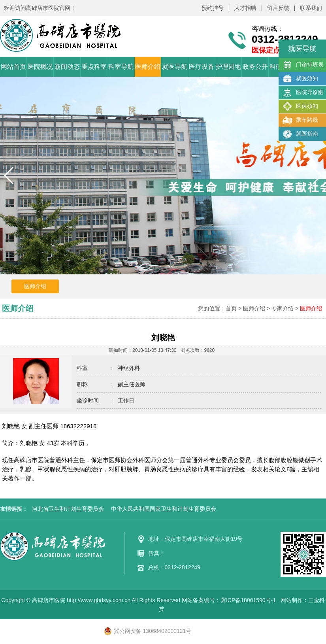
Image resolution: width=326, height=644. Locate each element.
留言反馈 (278, 8)
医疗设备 (202, 67)
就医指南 (300, 134)
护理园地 (228, 67)
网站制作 (292, 600)
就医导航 (175, 67)
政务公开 (255, 67)
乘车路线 (300, 120)
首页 (231, 308)
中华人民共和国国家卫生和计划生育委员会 (164, 509)
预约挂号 (213, 8)
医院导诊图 (303, 93)
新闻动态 (67, 67)
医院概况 (40, 67)
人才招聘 (245, 8)
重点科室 (94, 67)
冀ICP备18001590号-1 (248, 600)
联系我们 (311, 8)
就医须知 (300, 79)
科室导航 (121, 67)
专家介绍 (283, 308)
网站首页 (13, 67)
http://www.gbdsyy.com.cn (99, 600)
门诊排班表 (303, 65)
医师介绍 (148, 67)
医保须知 (300, 106)
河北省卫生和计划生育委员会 (68, 509)
